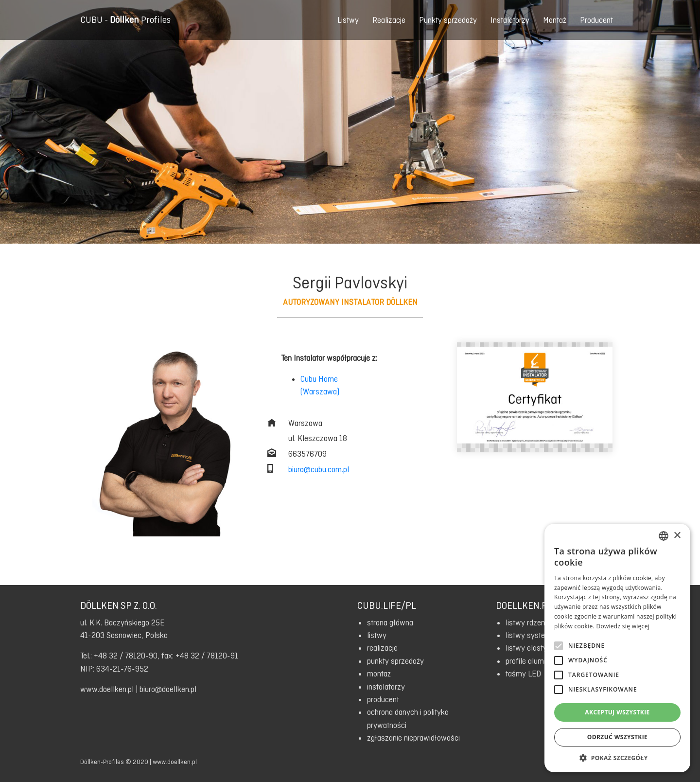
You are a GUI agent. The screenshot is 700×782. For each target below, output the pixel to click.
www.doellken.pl (107, 689)
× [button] (677, 536)
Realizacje (389, 20)
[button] (617, 758)
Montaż (555, 20)
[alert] (617, 648)
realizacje (382, 648)
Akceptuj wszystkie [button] (617, 712)
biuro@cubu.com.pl (319, 469)
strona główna (390, 622)
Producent (596, 20)
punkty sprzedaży (395, 661)
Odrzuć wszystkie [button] (617, 737)
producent (383, 699)
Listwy (348, 20)
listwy (377, 635)
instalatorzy (386, 687)
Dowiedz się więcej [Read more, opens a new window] (623, 626)
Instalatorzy (510, 20)
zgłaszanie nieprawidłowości (413, 738)
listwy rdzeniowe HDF (541, 622)
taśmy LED (523, 674)
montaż (379, 674)
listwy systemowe (535, 635)
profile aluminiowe (535, 661)
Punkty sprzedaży (448, 20)
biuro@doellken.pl (168, 689)
